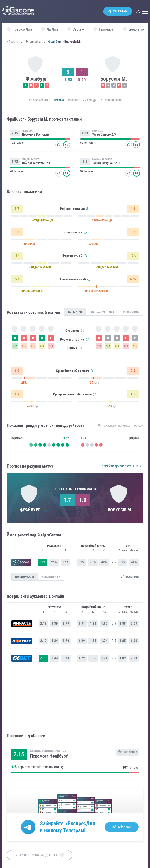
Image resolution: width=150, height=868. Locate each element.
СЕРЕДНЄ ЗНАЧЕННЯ (42, 269)
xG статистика (33, 100)
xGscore (12, 42)
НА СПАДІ (31, 245)
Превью (56, 100)
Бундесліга (33, 42)
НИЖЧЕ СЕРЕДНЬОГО (101, 292)
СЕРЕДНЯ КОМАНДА (45, 222)
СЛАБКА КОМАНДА (107, 222)
